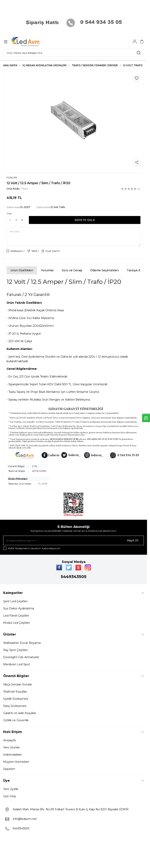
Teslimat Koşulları (15, 692)
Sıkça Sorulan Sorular (18, 684)
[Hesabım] (135, 42)
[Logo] (30, 42)
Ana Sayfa (10, 65)
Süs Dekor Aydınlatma (19, 608)
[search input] (74, 53)
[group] (74, 120)
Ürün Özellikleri (22, 270)
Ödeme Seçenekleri (104, 270)
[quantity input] (16, 220)
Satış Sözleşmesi (15, 706)
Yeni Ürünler (12, 747)
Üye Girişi (10, 796)
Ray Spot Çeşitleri (15, 650)
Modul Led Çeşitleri (17, 623)
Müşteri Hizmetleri (16, 762)
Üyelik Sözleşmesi (16, 699)
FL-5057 (25, 207)
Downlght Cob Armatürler (21, 657)
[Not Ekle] (74, 237)
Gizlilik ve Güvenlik (16, 720)
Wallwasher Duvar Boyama (22, 643)
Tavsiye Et (134, 270)
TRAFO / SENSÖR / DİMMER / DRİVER (95, 65)
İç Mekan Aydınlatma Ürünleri (45, 65)
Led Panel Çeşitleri (16, 616)
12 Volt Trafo (133, 65)
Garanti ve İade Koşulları (20, 713)
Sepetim (9, 769)
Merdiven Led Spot (17, 664)
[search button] (139, 53)
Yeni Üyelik (11, 789)
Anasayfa (9, 740)
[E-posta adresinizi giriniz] (74, 540)
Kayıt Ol (133, 540)
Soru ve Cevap (72, 270)
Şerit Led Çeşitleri (15, 601)
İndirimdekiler (13, 755)
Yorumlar (47, 270)
